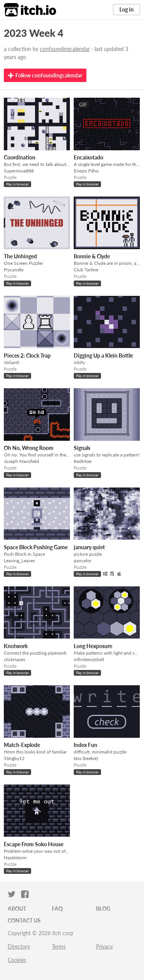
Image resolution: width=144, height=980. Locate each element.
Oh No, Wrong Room (29, 448)
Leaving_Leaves (19, 561)
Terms (59, 946)
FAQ (57, 909)
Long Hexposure (93, 646)
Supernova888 (19, 171)
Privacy (104, 946)
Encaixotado (89, 157)
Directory (19, 946)
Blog (103, 909)
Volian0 (12, 362)
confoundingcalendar (65, 49)
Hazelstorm (15, 858)
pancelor (83, 561)
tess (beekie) (86, 758)
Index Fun (85, 745)
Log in (127, 9)
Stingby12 (14, 758)
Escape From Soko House (34, 844)
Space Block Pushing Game (36, 547)
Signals (82, 448)
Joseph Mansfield (22, 461)
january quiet (89, 547)
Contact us (24, 920)
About (17, 909)
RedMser (83, 461)
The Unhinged (20, 256)
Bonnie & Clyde (92, 256)
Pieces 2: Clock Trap (27, 355)
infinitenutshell (89, 659)
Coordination (20, 157)
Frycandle (14, 270)
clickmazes (15, 659)
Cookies (17, 960)
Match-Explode (22, 745)
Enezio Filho (86, 171)
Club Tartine (86, 270)
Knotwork (16, 646)
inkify (79, 362)
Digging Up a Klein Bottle (103, 355)
